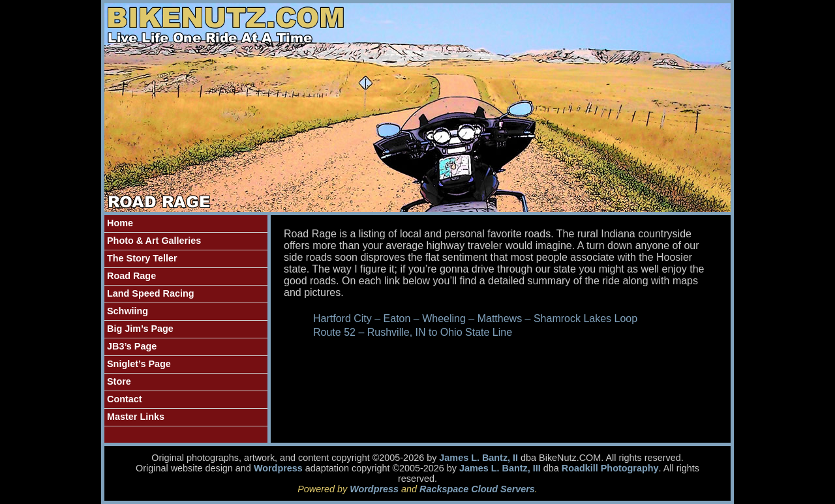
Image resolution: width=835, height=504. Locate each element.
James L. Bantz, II (478, 458)
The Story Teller (142, 258)
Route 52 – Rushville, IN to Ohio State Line (413, 332)
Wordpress (278, 468)
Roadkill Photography (610, 468)
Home (120, 223)
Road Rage (131, 276)
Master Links (136, 417)
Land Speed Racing (151, 293)
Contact (125, 399)
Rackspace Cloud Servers (477, 489)
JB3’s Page (132, 346)
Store (119, 381)
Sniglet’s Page (139, 364)
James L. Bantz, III (500, 468)
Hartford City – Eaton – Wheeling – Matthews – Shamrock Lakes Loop (475, 319)
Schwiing (128, 311)
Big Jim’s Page (140, 329)
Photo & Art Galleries (154, 241)
